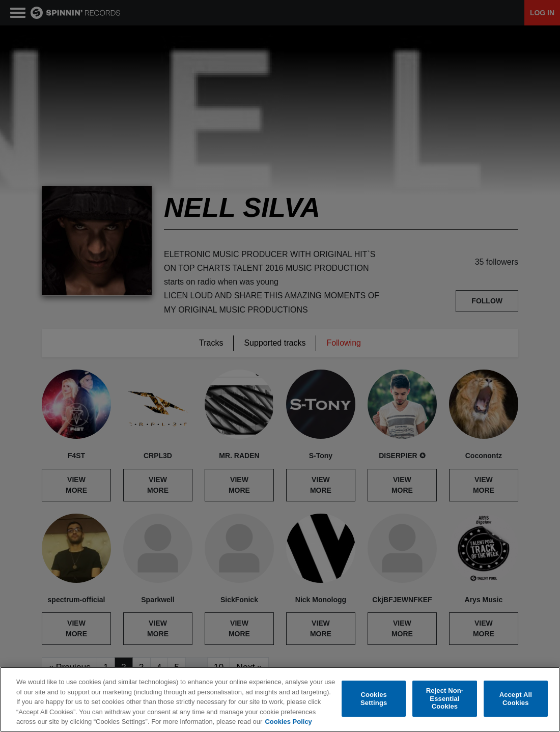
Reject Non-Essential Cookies (445, 698)
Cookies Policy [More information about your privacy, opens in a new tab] (288, 722)
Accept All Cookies (516, 699)
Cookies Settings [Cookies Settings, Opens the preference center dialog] (374, 699)
